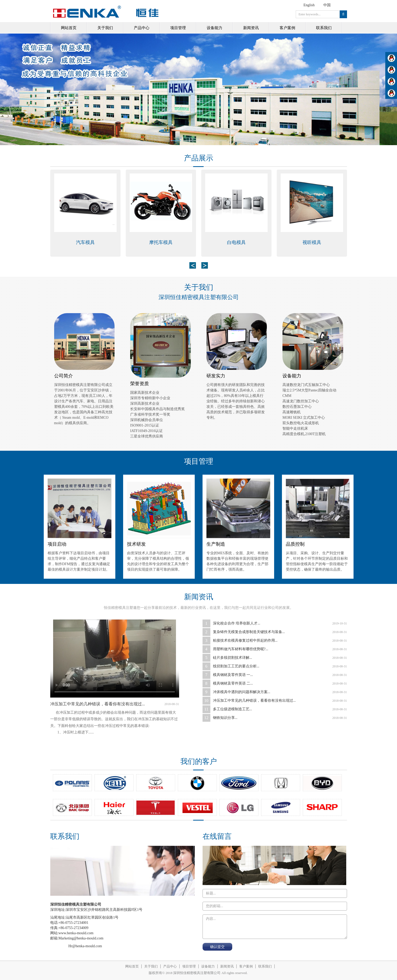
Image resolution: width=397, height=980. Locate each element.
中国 (327, 5)
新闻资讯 (251, 28)
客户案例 (287, 28)
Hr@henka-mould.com (85, 946)
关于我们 (105, 28)
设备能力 (215, 28)
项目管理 (178, 28)
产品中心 (142, 28)
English (309, 5)
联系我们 (324, 28)
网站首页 (69, 28)
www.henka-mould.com (76, 933)
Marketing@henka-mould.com (81, 938)
